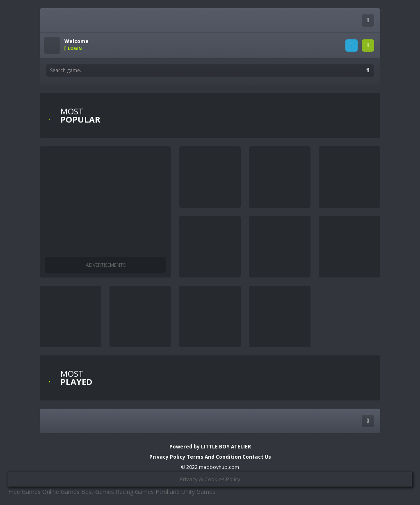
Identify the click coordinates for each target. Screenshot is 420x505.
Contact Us (257, 457)
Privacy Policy (167, 457)
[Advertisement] (105, 202)
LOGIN (352, 45)
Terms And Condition (215, 457)
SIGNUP (368, 45)
